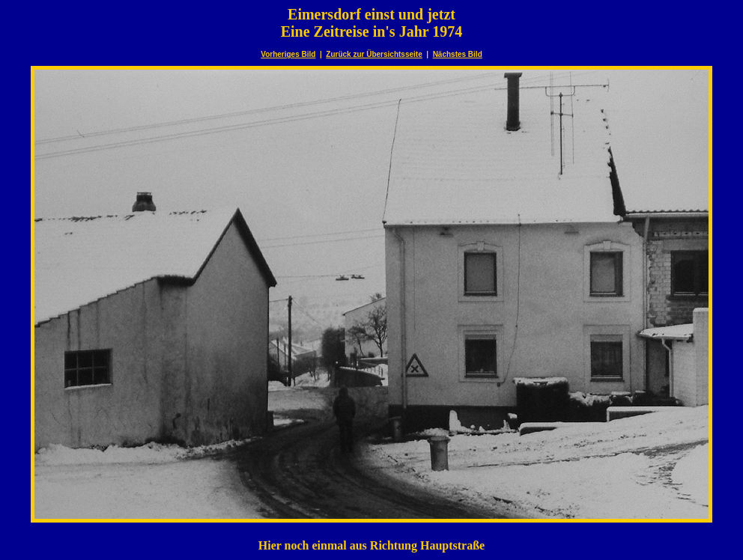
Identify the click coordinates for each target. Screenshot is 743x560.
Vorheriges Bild (288, 54)
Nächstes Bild (458, 54)
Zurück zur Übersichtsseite (374, 54)
